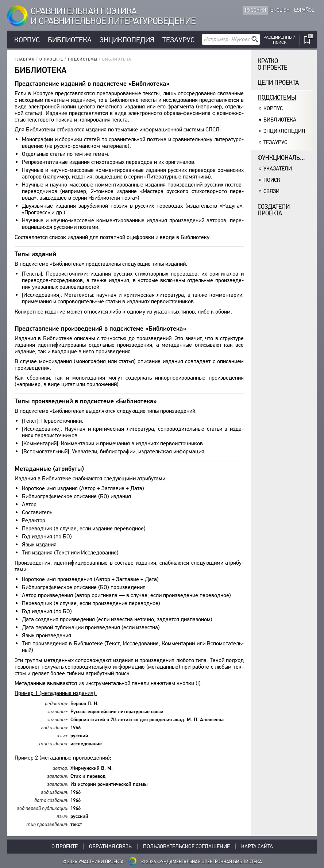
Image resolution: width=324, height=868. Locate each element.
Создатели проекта (274, 210)
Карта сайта (257, 846)
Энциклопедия (127, 40)
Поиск (272, 180)
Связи (271, 191)
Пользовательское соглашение (186, 846)
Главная (25, 59)
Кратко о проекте (272, 64)
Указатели (278, 169)
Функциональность (285, 158)
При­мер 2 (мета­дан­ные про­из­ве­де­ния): (63, 758)
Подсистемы (83, 59)
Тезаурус (178, 40)
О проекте (51, 59)
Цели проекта (278, 83)
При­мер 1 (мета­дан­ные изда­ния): (56, 693)
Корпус (27, 40)
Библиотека (70, 40)
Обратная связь (110, 846)
